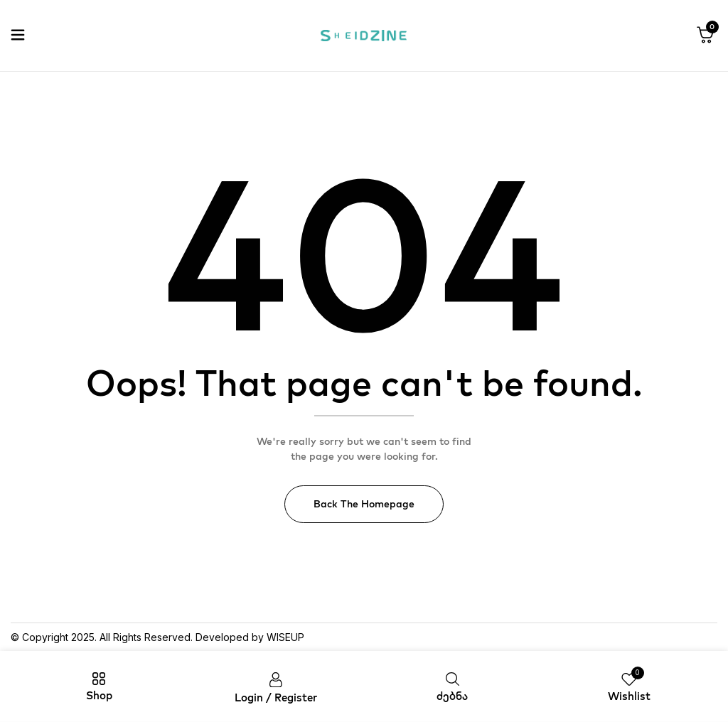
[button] (705, 36)
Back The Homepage (364, 504)
